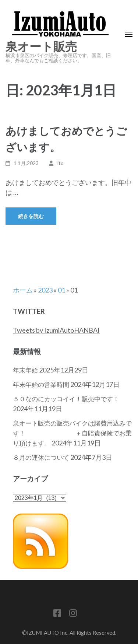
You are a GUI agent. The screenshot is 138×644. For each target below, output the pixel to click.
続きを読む (31, 216)
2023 (45, 290)
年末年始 (25, 370)
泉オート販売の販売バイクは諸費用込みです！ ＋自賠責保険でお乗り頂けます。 (72, 433)
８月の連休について (41, 457)
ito (61, 163)
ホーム (23, 290)
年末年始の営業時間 (41, 384)
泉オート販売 (41, 47)
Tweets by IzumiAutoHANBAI (56, 330)
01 (61, 290)
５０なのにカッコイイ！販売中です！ (66, 399)
